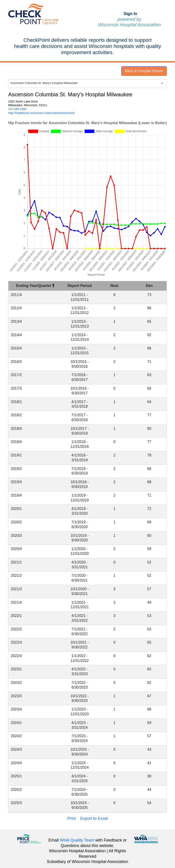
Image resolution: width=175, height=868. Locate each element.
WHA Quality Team (77, 840)
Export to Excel (94, 818)
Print (71, 818)
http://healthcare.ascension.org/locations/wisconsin (42, 113)
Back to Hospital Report (144, 71)
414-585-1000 (17, 109)
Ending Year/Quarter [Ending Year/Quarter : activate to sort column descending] (35, 286)
